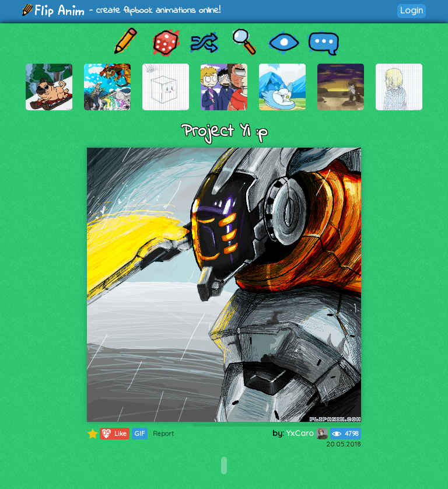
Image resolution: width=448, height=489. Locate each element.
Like (113, 434)
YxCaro (307, 433)
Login (412, 10)
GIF (140, 434)
